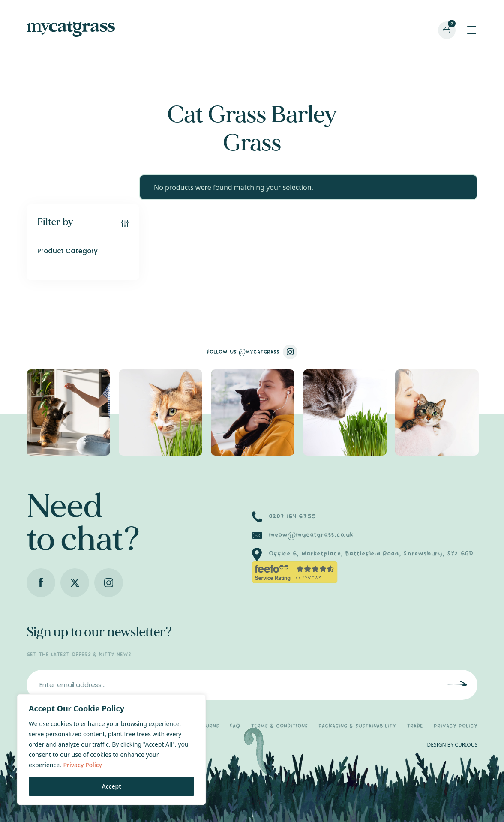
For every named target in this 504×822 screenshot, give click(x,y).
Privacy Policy (82, 765)
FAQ (235, 726)
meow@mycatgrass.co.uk (311, 535)
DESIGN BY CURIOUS (452, 745)
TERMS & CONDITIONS (279, 726)
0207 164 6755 (292, 516)
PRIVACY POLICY (456, 726)
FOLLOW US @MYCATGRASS (252, 352)
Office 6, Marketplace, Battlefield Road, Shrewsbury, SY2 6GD (371, 554)
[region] (111, 750)
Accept (112, 786)
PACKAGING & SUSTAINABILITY (357, 726)
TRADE (415, 726)
